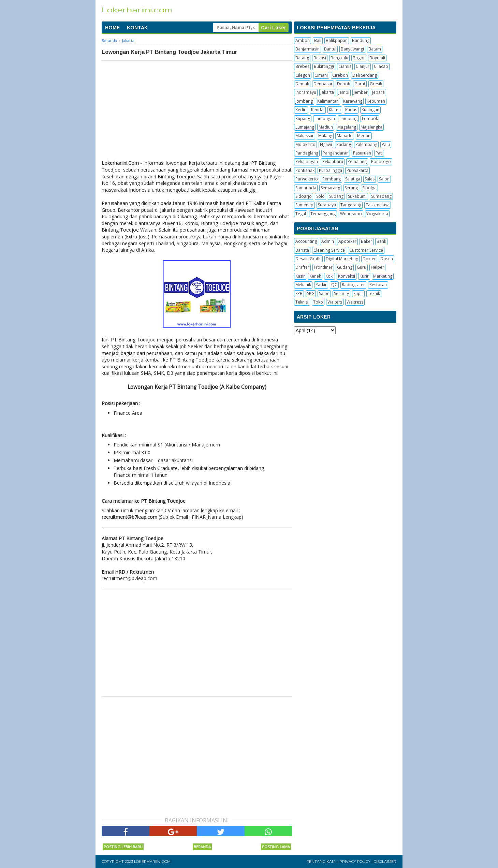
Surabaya (327, 205)
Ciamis (345, 66)
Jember (361, 92)
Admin (328, 241)
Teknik (374, 293)
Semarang (330, 188)
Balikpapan (337, 40)
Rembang (332, 179)
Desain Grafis (308, 259)
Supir (358, 293)
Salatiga (353, 179)
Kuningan (370, 110)
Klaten (335, 110)
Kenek (315, 276)
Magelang (347, 127)
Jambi (344, 92)
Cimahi (321, 75)
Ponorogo (381, 161)
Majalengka (371, 127)
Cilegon (303, 75)
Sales (370, 179)
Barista (302, 250)
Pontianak (305, 170)
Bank (381, 241)
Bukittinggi (324, 66)
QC (334, 285)
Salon (384, 179)
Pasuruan (362, 153)
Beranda (202, 847)
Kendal (318, 110)
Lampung (348, 119)
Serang (351, 188)
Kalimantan (328, 101)
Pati (379, 153)
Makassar (305, 136)
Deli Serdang (365, 75)
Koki (329, 276)
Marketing (383, 276)
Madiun (326, 127)
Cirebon (340, 75)
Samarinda (306, 188)
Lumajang (305, 127)
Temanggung (323, 214)
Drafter (302, 267)
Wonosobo (351, 214)
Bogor (359, 58)
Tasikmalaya (378, 205)
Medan (364, 136)
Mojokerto (305, 144)
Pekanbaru (333, 161)
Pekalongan (307, 161)
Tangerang (351, 205)
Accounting (306, 241)
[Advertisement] (197, 112)
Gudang (345, 267)
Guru (362, 267)
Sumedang (381, 196)
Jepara (378, 92)
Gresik (376, 84)
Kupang (303, 119)
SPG (311, 293)
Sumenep (304, 205)
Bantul (330, 49)
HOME (113, 28)
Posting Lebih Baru (123, 847)
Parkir (321, 285)
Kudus (351, 110)
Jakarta (327, 92)
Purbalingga (331, 170)
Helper (377, 267)
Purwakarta (357, 170)
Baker (367, 241)
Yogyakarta (377, 214)
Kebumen (376, 101)
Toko (318, 302)
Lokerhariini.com (152, 862)
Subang (336, 196)
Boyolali (377, 58)
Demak (302, 84)
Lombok (370, 119)
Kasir (300, 276)
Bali (318, 40)
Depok (343, 84)
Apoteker (347, 241)
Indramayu (306, 92)
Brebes (302, 66)
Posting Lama (276, 847)
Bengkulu (339, 58)
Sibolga (369, 188)
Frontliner (323, 267)
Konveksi (347, 276)
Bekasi (320, 58)
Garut (360, 84)
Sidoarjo (304, 196)
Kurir (364, 276)
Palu (386, 144)
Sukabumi (357, 196)
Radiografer (353, 285)
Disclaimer (385, 862)
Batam (375, 49)
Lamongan (325, 119)
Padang (344, 144)
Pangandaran (336, 153)
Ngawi (326, 144)
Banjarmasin (307, 49)
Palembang (366, 144)
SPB (299, 293)
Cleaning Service (329, 250)
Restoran (378, 285)
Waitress (355, 302)
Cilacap (381, 66)
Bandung (361, 40)
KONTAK (137, 28)
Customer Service (366, 250)
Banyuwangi (352, 49)
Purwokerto (307, 179)
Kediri (301, 110)
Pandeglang (307, 153)
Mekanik (303, 285)
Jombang (304, 101)
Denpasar (323, 84)
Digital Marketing (342, 259)
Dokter (369, 259)
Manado (345, 136)
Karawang (353, 101)
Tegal (301, 214)
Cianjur (363, 66)
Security (341, 293)
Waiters (335, 302)
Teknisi (302, 302)
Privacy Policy (355, 862)
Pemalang (357, 161)
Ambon (303, 40)
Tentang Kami (321, 862)
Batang (302, 58)
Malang (325, 136)
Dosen (387, 259)
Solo (320, 196)
